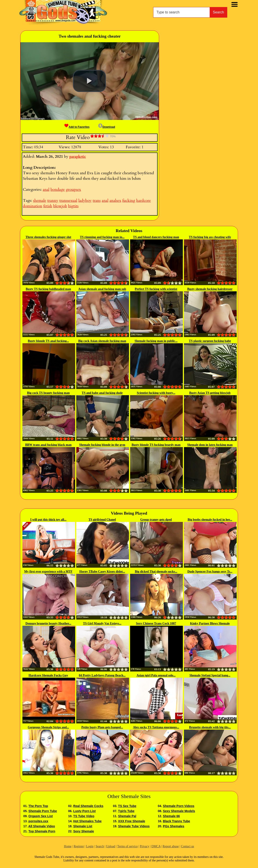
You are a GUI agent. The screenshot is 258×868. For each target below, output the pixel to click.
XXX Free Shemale (132, 821)
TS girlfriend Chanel (102, 520)
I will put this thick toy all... (48, 520)
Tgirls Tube (126, 811)
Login (90, 846)
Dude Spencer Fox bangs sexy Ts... (210, 572)
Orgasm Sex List (41, 816)
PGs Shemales (174, 826)
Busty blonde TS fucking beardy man (156, 445)
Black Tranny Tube (176, 821)
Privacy (144, 846)
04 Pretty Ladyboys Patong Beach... (102, 675)
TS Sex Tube (127, 806)
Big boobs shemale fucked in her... (210, 520)
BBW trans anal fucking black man (48, 445)
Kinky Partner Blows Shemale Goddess (210, 624)
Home (68, 846)
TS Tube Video (84, 816)
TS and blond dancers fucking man (156, 237)
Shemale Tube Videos (134, 826)
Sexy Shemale (84, 831)
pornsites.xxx (38, 821)
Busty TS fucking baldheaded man (48, 289)
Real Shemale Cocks (88, 806)
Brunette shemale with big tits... (210, 727)
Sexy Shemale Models (179, 811)
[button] (89, 81)
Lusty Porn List (84, 811)
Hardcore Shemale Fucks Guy (48, 675)
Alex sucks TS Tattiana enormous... (156, 727)
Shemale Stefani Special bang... (210, 675)
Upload (111, 846)
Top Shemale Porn (42, 831)
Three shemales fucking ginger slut (48, 237)
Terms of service (128, 846)
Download (107, 127)
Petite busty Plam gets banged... (102, 727)
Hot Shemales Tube (87, 821)
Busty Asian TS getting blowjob (210, 393)
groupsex (74, 190)
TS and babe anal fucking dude (102, 393)
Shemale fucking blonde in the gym (102, 445)
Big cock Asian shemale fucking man (102, 341)
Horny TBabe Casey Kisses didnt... (102, 572)
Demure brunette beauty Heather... (48, 623)
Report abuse (171, 846)
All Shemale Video (42, 826)
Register (79, 846)
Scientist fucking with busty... (156, 393)
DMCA (156, 846)
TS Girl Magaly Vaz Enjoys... (102, 623)
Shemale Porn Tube (43, 811)
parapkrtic (77, 157)
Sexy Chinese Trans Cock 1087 (156, 623)
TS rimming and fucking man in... (102, 237)
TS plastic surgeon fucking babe (210, 341)
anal (46, 190)
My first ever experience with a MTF (48, 572)
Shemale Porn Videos (179, 806)
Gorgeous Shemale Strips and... (48, 727)
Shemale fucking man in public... (156, 341)
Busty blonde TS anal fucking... (48, 341)
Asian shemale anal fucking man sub (102, 289)
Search (219, 12)
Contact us (187, 846)
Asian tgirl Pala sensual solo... (156, 675)
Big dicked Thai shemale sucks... (156, 572)
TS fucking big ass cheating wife (210, 237)
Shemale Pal (127, 816)
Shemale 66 (171, 816)
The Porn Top (38, 806)
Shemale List (83, 826)
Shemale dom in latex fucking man (210, 445)
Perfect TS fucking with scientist (156, 289)
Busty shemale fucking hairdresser (210, 289)
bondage (58, 190)
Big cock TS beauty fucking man (48, 393)
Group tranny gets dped (156, 520)
